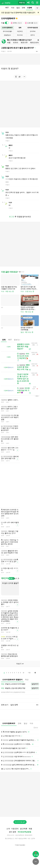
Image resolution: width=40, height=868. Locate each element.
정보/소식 (17, 340)
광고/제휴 (24, 829)
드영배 (29, 8)
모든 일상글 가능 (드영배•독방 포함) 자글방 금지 (18, 13)
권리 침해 (12, 832)
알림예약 (35, 684)
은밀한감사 (7, 35)
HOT (7, 8)
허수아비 (20, 35)
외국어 (16, 43)
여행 (9, 43)
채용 (30, 829)
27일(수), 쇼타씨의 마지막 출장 (13, 684)
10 (23, 673)
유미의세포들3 (7, 31)
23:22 (36, 728)
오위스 (16, 23)
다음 (29, 673)
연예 (23, 8)
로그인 (12, 217)
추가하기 (11, 578)
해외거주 (24, 43)
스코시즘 (31, 23)
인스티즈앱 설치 (20, 822)
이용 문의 (15, 829)
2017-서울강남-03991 (21, 838)
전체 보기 (5, 705)
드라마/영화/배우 (8, 18)
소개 (8, 829)
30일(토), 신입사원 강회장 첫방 (13, 688)
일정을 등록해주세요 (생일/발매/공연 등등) (13, 692)
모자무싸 (33, 31)
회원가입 (22, 3)
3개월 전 (3, 51)
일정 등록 (14, 705)
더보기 (16, 578)
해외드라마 (34, 43)
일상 (18, 8)
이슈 (13, 8)
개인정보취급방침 (24, 832)
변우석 (33, 35)
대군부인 (20, 31)
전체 (4, 340)
